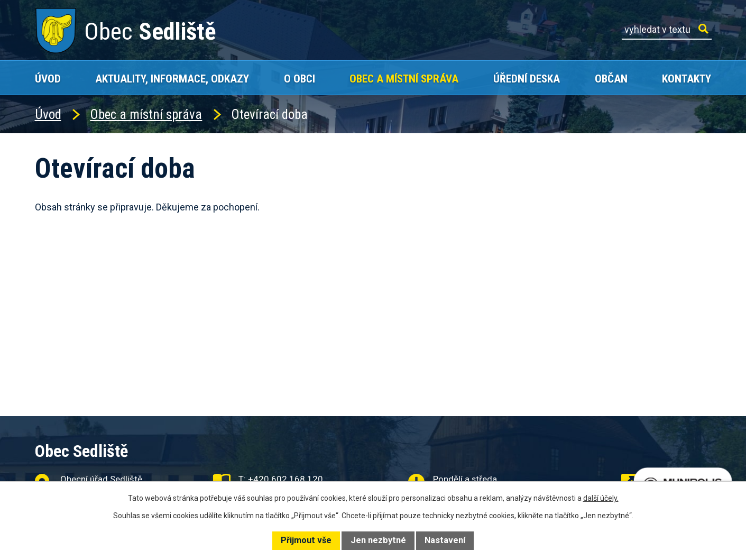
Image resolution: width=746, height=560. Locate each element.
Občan (611, 79)
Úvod (48, 79)
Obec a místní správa (404, 79)
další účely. (601, 498)
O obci (300, 79)
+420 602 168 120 (285, 479)
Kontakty (687, 79)
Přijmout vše (306, 540)
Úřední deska (527, 79)
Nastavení (445, 540)
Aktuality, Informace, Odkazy (172, 79)
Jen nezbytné (378, 540)
